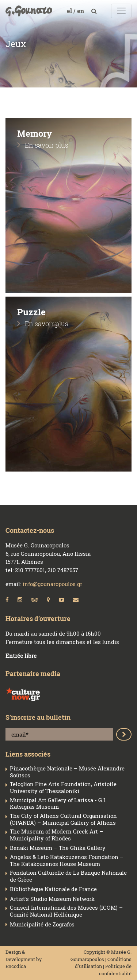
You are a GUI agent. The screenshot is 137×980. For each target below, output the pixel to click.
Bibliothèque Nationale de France (53, 889)
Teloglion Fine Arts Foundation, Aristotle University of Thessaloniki (63, 788)
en (81, 11)
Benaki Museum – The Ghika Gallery (58, 848)
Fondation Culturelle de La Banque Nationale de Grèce (68, 876)
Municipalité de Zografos (42, 924)
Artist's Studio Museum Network (52, 899)
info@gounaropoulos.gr (52, 584)
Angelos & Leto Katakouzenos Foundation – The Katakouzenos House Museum (67, 860)
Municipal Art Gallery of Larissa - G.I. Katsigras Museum (58, 804)
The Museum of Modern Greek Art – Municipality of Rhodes (56, 835)
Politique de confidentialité (115, 970)
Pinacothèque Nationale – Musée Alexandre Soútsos (67, 772)
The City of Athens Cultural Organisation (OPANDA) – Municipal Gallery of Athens (63, 819)
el (70, 11)
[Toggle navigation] (121, 11)
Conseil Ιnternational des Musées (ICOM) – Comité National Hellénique (66, 911)
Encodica (16, 966)
